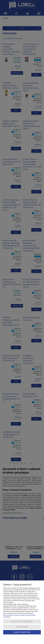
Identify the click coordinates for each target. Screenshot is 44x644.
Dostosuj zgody (22, 627)
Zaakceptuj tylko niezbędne (22, 621)
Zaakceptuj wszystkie (22, 632)
